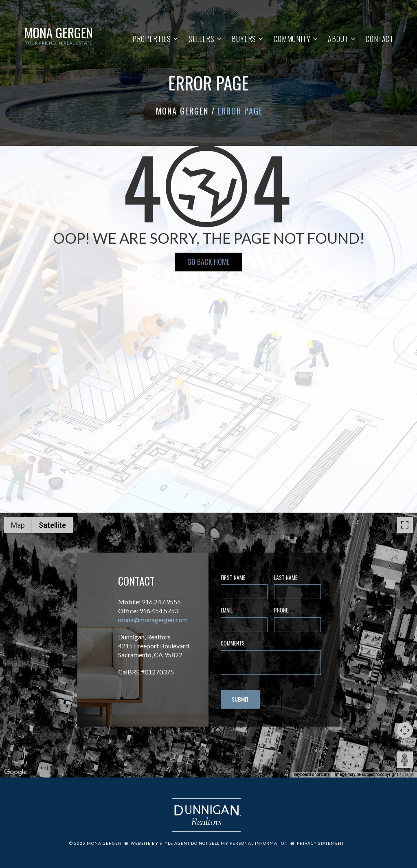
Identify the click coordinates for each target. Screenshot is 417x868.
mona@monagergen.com (153, 620)
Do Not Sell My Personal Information (239, 843)
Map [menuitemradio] (18, 525)
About (338, 39)
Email (229, 610)
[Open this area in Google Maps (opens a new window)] (15, 772)
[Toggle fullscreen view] (405, 525)
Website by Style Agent (160, 843)
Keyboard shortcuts (312, 774)
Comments (233, 643)
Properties (152, 39)
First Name (236, 578)
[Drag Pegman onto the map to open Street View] (405, 760)
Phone (281, 610)
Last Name (286, 578)
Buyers (244, 39)
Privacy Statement (320, 843)
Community (292, 39)
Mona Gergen (182, 111)
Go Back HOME (208, 262)
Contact (380, 39)
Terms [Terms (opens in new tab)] (409, 774)
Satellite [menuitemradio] (52, 525)
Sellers (202, 39)
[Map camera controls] (405, 730)
